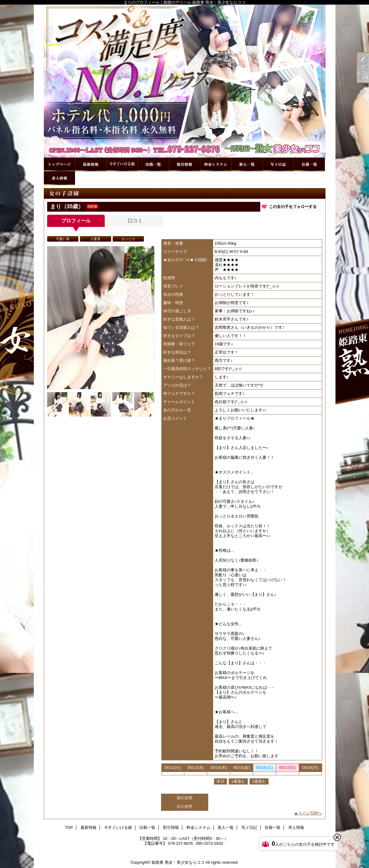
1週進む (238, 781)
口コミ (135, 221)
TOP (59, 164)
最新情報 (91, 164)
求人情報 (59, 178)
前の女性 (185, 798)
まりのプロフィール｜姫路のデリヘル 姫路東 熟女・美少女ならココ (185, 81)
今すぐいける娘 (122, 164)
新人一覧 (247, 164)
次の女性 (185, 806)
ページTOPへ (310, 813)
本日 (220, 781)
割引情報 (184, 164)
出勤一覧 (153, 164)
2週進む (259, 781)
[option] (101, 318)
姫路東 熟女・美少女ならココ (178, 862)
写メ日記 (278, 164)
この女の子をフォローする (293, 207)
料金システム (216, 164)
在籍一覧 (309, 164)
